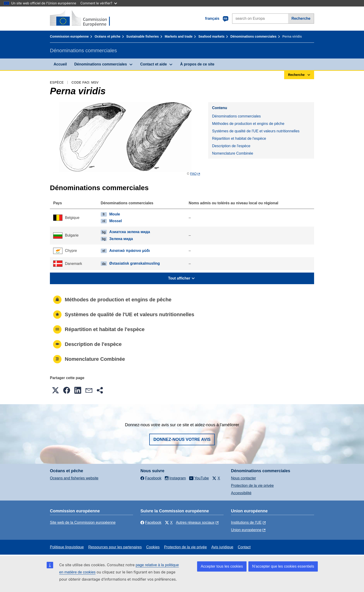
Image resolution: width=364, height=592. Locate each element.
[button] (55, 390)
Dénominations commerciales (253, 36)
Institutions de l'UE (246, 522)
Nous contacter (244, 478)
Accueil (60, 64)
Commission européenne (69, 36)
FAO (193, 174)
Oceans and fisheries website (74, 478)
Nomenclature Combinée (232, 153)
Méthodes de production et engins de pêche (248, 124)
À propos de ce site (197, 64)
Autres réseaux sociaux (195, 522)
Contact (244, 547)
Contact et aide (154, 64)
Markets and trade (179, 36)
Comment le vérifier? (99, 3)
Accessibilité (241, 493)
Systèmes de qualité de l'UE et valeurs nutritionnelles (256, 131)
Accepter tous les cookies (222, 566)
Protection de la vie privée (252, 486)
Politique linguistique (67, 547)
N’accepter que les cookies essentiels (283, 566)
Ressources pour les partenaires (115, 547)
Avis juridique (222, 547)
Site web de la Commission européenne (83, 522)
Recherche (301, 18)
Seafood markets (212, 36)
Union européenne (246, 530)
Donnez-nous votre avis (182, 439)
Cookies (153, 547)
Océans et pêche (108, 36)
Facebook (151, 522)
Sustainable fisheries (143, 36)
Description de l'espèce (231, 146)
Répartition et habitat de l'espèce (239, 138)
